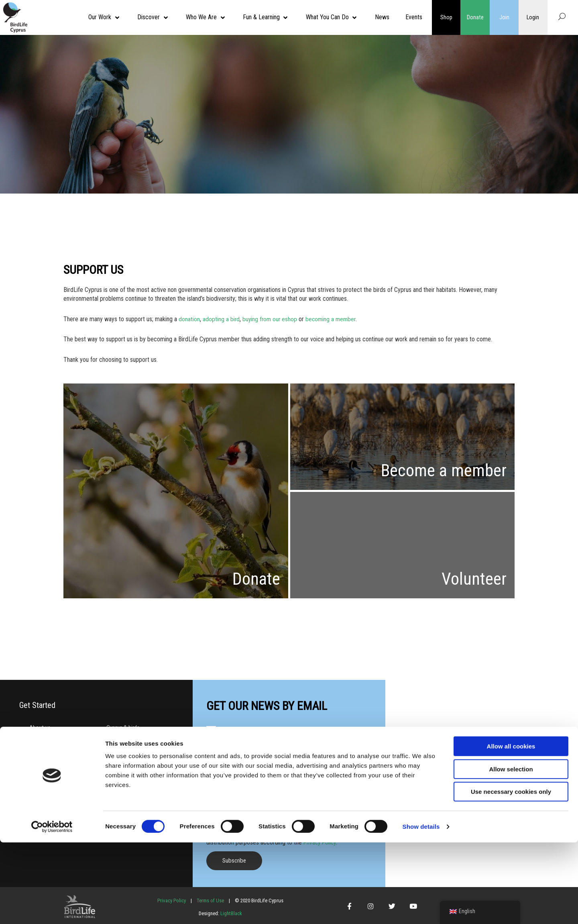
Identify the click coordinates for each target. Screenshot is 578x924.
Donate (475, 17)
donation (189, 319)
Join (504, 17)
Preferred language (231, 804)
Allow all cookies (511, 828)
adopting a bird (221, 319)
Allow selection (511, 851)
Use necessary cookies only (511, 873)
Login (533, 17)
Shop (446, 17)
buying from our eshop (271, 319)
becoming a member (333, 319)
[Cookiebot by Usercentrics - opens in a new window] (52, 908)
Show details (421, 908)
